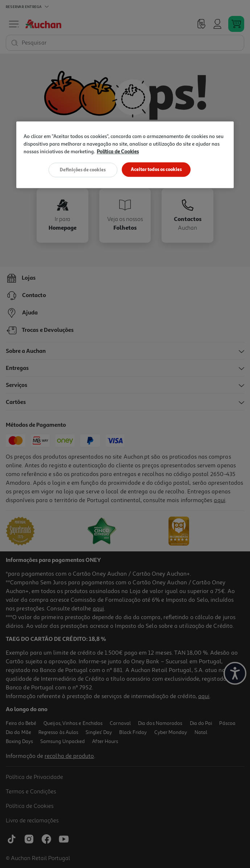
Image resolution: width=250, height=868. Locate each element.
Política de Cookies (118, 152)
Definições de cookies (83, 170)
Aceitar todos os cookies (156, 170)
